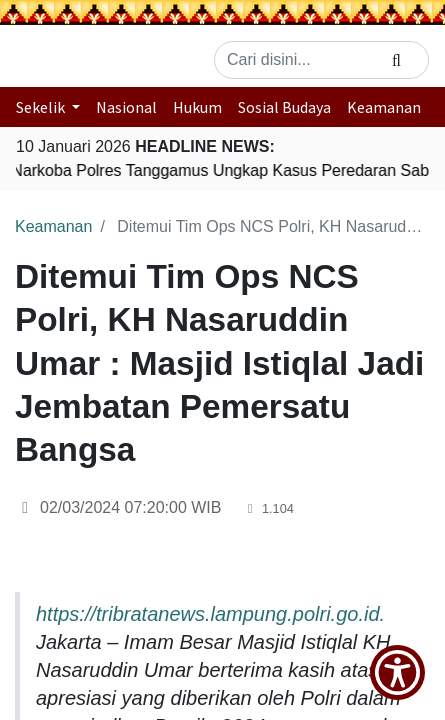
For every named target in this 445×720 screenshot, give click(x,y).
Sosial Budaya (284, 107)
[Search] (396, 60)
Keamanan (384, 107)
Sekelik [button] (42, 107)
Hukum (197, 107)
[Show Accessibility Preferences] (397, 672)
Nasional (126, 107)
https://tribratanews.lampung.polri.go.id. (210, 614)
